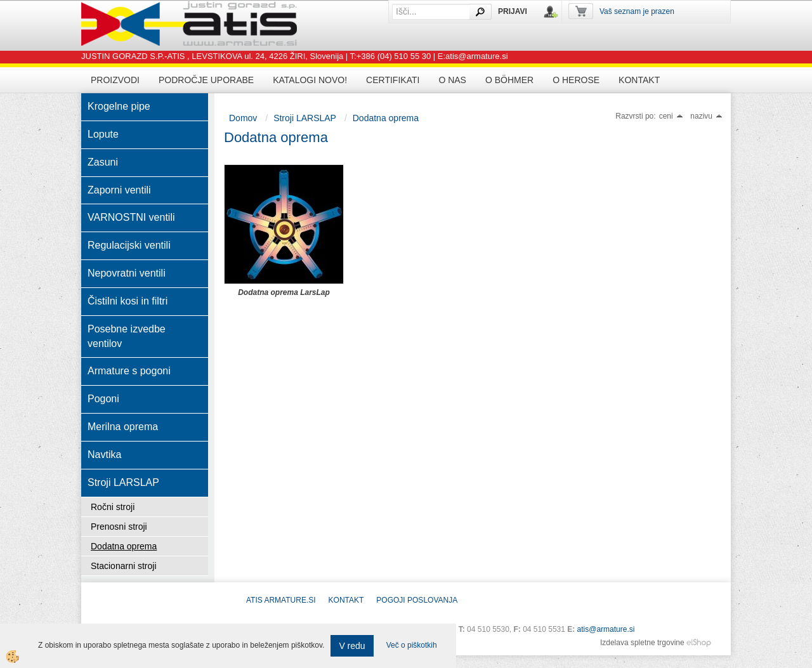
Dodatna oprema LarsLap (284, 292)
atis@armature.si (606, 629)
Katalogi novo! (310, 80)
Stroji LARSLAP (305, 118)
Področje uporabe (206, 80)
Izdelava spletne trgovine (642, 643)
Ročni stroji (113, 507)
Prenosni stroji (119, 527)
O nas (452, 80)
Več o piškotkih (412, 645)
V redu (352, 646)
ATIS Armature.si (281, 600)
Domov (243, 118)
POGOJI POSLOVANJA (417, 600)
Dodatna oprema (124, 546)
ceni (671, 116)
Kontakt (639, 80)
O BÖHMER (509, 80)
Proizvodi (115, 80)
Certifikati (393, 80)
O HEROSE (576, 80)
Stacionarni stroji (124, 566)
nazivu (706, 116)
